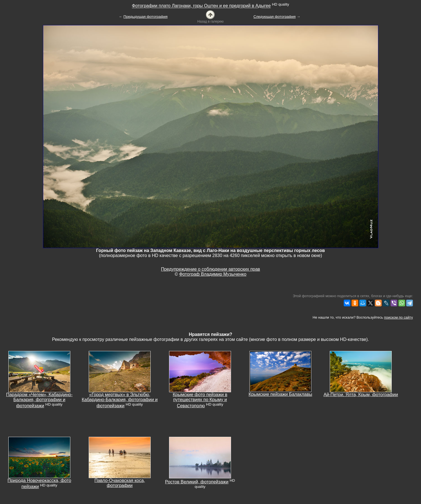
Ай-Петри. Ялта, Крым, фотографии (361, 395)
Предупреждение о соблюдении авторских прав (210, 269)
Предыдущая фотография (146, 17)
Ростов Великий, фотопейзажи (197, 482)
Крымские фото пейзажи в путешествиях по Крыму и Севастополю (200, 400)
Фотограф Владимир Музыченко (213, 274)
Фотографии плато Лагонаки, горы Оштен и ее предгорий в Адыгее (201, 6)
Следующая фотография (274, 17)
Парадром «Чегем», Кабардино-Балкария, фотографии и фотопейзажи (39, 400)
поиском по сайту (399, 317)
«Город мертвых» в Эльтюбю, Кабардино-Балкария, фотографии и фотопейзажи (120, 400)
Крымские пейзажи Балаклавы (280, 394)
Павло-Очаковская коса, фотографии (120, 483)
